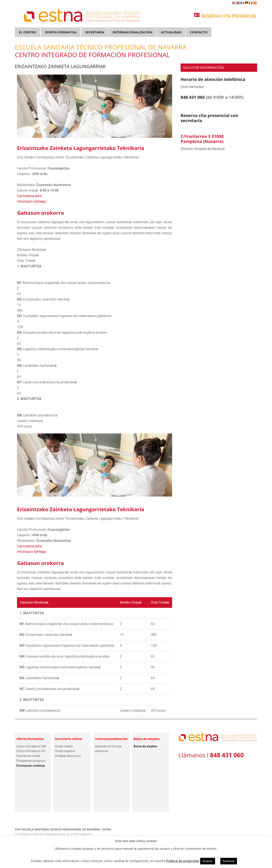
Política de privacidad (183, 861)
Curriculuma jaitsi (30, 196)
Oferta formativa (30, 739)
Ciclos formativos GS (31, 751)
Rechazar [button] (229, 861)
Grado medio (64, 746)
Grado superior (65, 751)
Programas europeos (31, 761)
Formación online (28, 756)
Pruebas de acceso (68, 756)
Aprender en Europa (108, 746)
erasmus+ (102, 751)
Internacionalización (111, 739)
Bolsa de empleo (147, 739)
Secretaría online (69, 739)
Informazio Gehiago (32, 201)
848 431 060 (193, 97)
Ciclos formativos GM (31, 746)
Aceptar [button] (208, 861)
